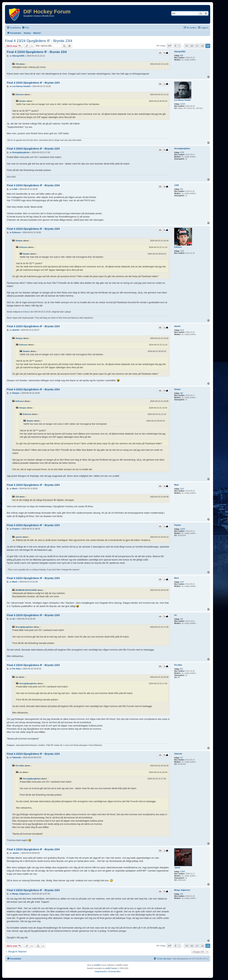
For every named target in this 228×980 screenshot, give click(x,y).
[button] (169, 46)
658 (182, 56)
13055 (183, 872)
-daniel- (177, 868)
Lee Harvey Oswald (182, 100)
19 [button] (186, 46)
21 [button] (197, 46)
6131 (182, 330)
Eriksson (20, 94)
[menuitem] (25, 28)
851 (182, 669)
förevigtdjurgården (182, 149)
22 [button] (202, 46)
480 (182, 393)
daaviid (177, 326)
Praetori (178, 525)
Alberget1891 (180, 52)
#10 (17, 64)
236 (182, 894)
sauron (19, 537)
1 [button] (179, 46)
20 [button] (192, 46)
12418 (183, 104)
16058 (183, 529)
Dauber (23, 101)
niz (175, 615)
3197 (182, 489)
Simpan (19, 241)
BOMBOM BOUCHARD (26, 590)
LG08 (176, 185)
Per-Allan (178, 665)
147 (182, 758)
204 (182, 619)
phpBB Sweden (111, 968)
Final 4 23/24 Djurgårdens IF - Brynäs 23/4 (39, 41)
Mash (177, 485)
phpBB (97, 965)
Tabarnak (178, 754)
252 (182, 189)
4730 (182, 152)
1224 (182, 251)
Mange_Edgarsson (182, 890)
